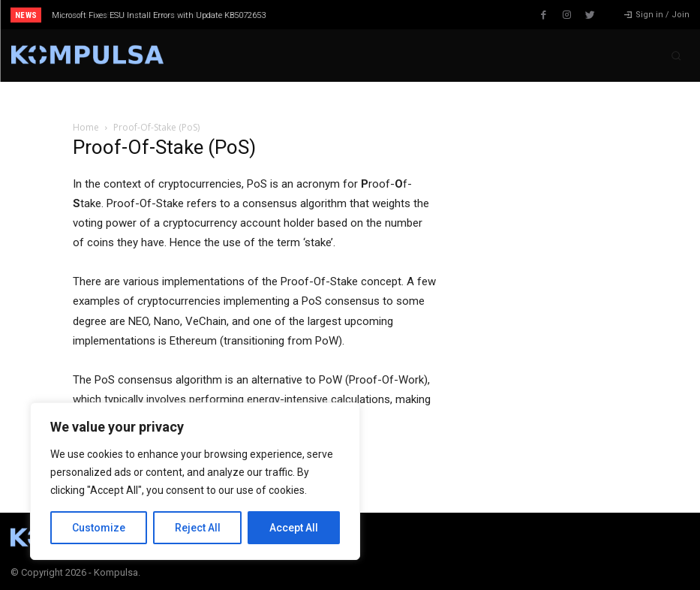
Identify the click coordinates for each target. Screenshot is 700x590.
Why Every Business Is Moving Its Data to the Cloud (149, 15)
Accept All (294, 528)
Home (86, 127)
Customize (99, 528)
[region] (195, 481)
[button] (676, 56)
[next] (388, 15)
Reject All (198, 528)
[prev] (364, 15)
